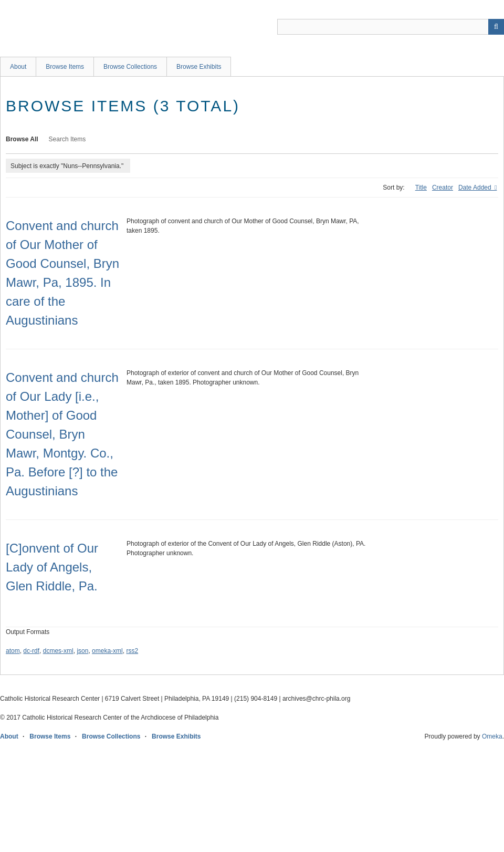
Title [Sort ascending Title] (421, 188)
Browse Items (65, 67)
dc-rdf (31, 651)
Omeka (492, 736)
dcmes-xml (58, 651)
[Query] (391, 27)
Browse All (22, 139)
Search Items (67, 139)
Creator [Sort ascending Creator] (443, 188)
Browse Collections (130, 67)
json (82, 651)
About (18, 67)
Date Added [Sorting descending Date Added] (476, 188)
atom (13, 651)
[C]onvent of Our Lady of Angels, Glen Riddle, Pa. (52, 567)
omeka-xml (107, 651)
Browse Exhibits (199, 67)
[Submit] (496, 27)
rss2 (132, 651)
